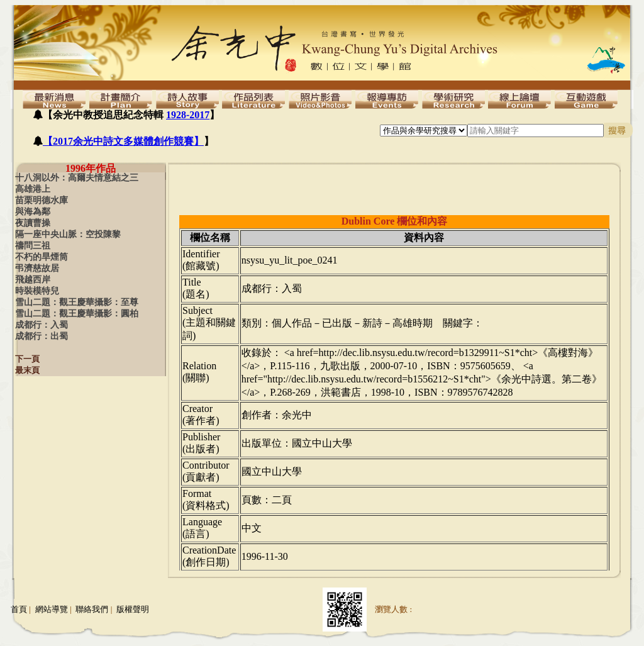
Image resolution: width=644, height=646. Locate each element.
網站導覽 (52, 609)
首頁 (19, 609)
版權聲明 (133, 609)
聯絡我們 (92, 609)
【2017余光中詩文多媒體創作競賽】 (123, 141)
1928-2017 (188, 115)
